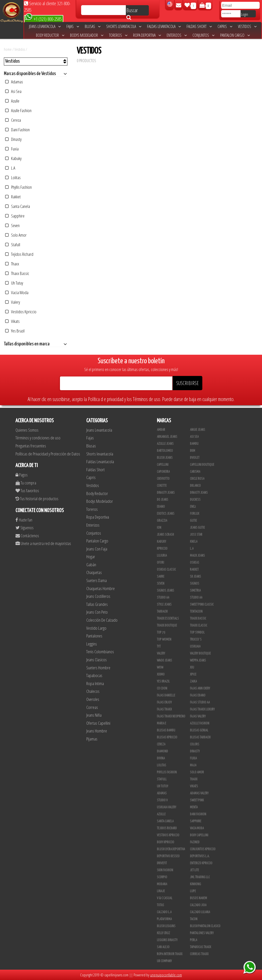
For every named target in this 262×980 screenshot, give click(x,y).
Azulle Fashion (18, 110)
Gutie (193, 521)
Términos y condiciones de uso (38, 438)
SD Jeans (195, 577)
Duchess (195, 500)
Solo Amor (16, 235)
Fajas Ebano (198, 695)
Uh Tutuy (14, 283)
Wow (160, 667)
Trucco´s (196, 640)
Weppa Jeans (198, 660)
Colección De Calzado (102, 620)
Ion (159, 528)
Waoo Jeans (164, 660)
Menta (194, 807)
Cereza (13, 120)
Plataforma (164, 919)
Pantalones (94, 636)
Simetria (195, 591)
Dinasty (13, 139)
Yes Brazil (15, 331)
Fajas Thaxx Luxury (202, 709)
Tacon (194, 919)
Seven (12, 225)
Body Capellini (199, 835)
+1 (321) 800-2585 (43, 19)
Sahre (161, 577)
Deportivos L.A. (200, 856)
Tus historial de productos (37, 499)
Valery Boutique (200, 654)
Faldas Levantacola (164, 26)
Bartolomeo (165, 451)
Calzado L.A (164, 912)
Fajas (73, 26)
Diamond (162, 751)
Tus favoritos (27, 491)
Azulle (12, 101)
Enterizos (177, 35)
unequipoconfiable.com (166, 975)
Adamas (14, 82)
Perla (194, 940)
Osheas (195, 563)
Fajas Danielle (166, 695)
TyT (159, 647)
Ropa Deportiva (147, 35)
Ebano (161, 507)
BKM (192, 451)
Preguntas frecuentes (31, 446)
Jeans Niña (94, 715)
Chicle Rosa (197, 479)
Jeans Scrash (165, 535)
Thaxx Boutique (167, 626)
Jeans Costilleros (98, 596)
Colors (195, 744)
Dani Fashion (17, 130)
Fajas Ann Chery (200, 688)
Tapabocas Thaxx (201, 947)
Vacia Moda (17, 292)
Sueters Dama (97, 580)
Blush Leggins (166, 926)
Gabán (91, 565)
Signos (195, 584)
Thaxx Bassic (17, 273)
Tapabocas (94, 675)
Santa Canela (18, 206)
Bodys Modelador (87, 35)
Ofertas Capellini (98, 723)
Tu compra (26, 483)
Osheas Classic (166, 570)
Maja (193, 765)
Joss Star (196, 535)
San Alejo (163, 947)
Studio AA (163, 598)
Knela (194, 542)
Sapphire (15, 216)
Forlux (195, 514)
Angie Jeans (198, 430)
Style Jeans (164, 605)
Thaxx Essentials (168, 619)
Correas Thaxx (199, 954)
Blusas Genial (199, 730)
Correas (92, 707)
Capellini (163, 465)
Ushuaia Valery (167, 807)
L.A (10, 168)
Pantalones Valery (202, 933)
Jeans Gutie (197, 528)
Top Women (164, 640)
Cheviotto (163, 479)
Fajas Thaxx (164, 709)
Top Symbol (197, 633)
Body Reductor (50, 35)
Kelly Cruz (163, 933)
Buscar (132, 11)
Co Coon (162, 688)
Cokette (162, 486)
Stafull (13, 245)
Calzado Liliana (200, 912)
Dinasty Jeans (166, 493)
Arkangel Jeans (167, 437)
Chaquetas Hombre (101, 588)
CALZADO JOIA (198, 905)
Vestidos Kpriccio (21, 312)
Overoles (93, 699)
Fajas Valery (198, 716)
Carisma (195, 472)
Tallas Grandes (97, 604)
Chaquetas (94, 572)
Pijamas (92, 739)
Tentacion (196, 612)
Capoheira (163, 472)
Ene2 (193, 507)
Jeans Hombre (97, 731)
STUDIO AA (196, 598)
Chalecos (93, 691)
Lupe (193, 891)
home (8, 49)
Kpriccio (162, 549)
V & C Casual (165, 898)
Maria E (161, 723)
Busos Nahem (198, 898)
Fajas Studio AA (200, 702)
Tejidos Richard (19, 254)
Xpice (193, 674)
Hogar (91, 557)
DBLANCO (195, 486)
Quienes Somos (27, 430)
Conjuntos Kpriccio (203, 849)
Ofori (160, 563)
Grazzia (162, 521)
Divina (161, 758)
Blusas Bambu (166, 730)
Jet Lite (194, 870)
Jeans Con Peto (97, 612)
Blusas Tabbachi (200, 737)
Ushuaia (195, 647)
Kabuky (13, 158)
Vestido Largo (96, 628)
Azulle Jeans (165, 444)
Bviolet (195, 458)
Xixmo (161, 674)
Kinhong (195, 884)
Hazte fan (24, 520)
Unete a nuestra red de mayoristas (43, 543)
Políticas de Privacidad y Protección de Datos (48, 454)
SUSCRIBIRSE (187, 383)
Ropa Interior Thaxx (170, 954)
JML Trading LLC (200, 877)
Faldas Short (199, 26)
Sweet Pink (197, 800)
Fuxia (12, 149)
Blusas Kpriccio (167, 737)
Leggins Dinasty (167, 940)
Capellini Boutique (202, 465)
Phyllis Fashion (18, 187)
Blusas (93, 26)
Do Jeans (163, 500)
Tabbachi (162, 612)
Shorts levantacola (124, 26)
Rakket (13, 197)
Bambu (194, 444)
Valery (13, 302)
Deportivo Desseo (168, 856)
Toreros (118, 35)
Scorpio (162, 877)
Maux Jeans (197, 556)
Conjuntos (203, 35)
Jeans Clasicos (97, 660)
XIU (192, 667)
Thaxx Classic (199, 626)
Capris (225, 26)
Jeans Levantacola (45, 26)
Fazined (195, 842)
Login (245, 14)
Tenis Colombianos (100, 652)
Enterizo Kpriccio (201, 863)
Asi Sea (13, 91)
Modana (162, 884)
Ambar (161, 430)
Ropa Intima (95, 683)
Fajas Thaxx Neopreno (171, 716)
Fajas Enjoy (164, 702)
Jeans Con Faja (97, 549)
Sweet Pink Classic (202, 605)
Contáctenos (27, 536)
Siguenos (25, 528)
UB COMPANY (164, 961)
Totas (160, 905)
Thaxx (12, 264)
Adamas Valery (199, 793)
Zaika (193, 681)
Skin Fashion (165, 870)
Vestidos (247, 26)
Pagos (22, 475)
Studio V (162, 800)
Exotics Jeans (166, 514)
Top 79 (161, 633)
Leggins (92, 644)
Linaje (161, 891)
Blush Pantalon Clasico (205, 926)
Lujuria (162, 556)
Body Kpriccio (165, 842)
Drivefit (162, 863)
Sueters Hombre (98, 668)
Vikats (12, 321)
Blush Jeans (165, 458)
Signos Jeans (165, 591)
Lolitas (13, 177)
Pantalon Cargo (235, 35)
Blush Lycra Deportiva (171, 849)
